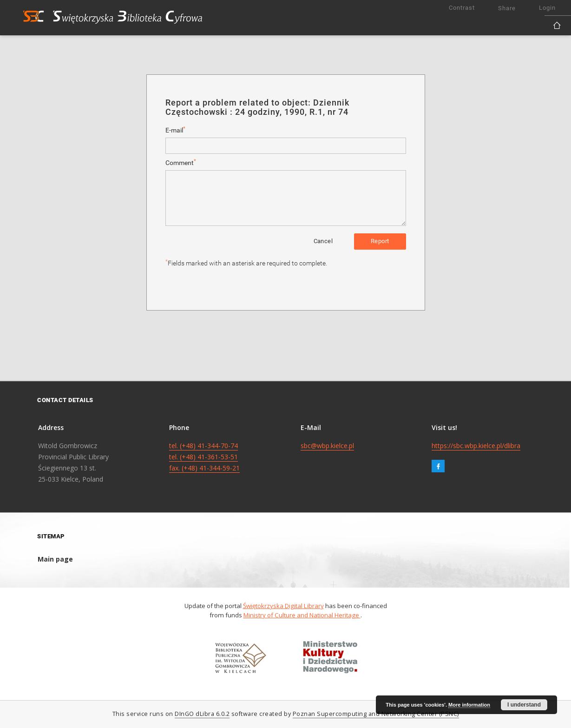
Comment (181, 162)
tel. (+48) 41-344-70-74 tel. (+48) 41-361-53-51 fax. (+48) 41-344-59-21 (204, 457)
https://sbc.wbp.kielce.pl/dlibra (476, 446)
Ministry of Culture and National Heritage (302, 615)
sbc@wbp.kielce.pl (327, 446)
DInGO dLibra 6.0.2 (202, 714)
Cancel (323, 241)
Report (380, 241)
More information (469, 705)
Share (507, 8)
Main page (55, 559)
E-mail (175, 130)
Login (547, 8)
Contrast (462, 8)
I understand (524, 705)
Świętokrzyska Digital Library (283, 606)
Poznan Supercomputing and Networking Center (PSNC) (376, 714)
